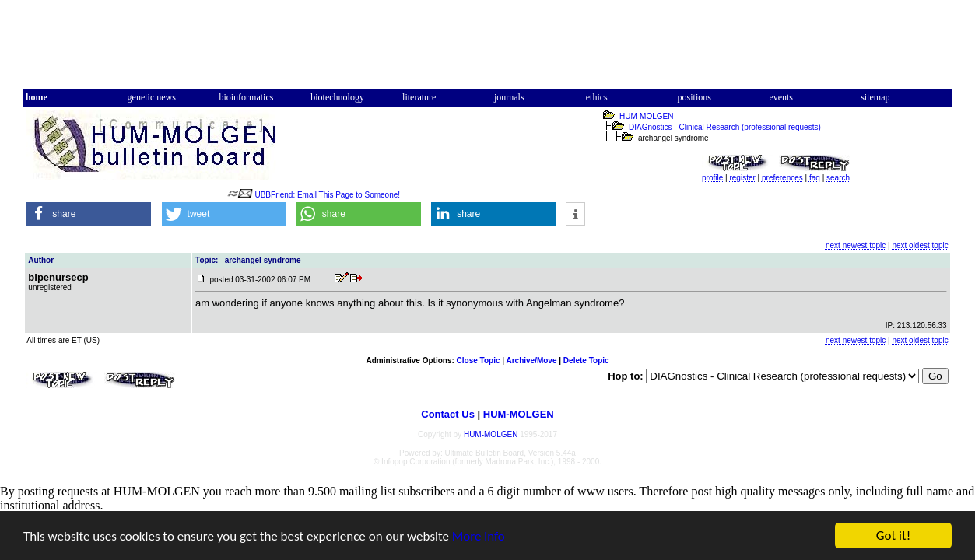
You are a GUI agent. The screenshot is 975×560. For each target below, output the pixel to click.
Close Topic (479, 360)
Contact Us (448, 414)
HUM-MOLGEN (646, 116)
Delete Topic (586, 360)
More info (479, 536)
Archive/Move (531, 360)
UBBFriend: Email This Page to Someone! (327, 195)
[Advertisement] (487, 51)
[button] (89, 214)
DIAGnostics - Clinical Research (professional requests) (725, 127)
